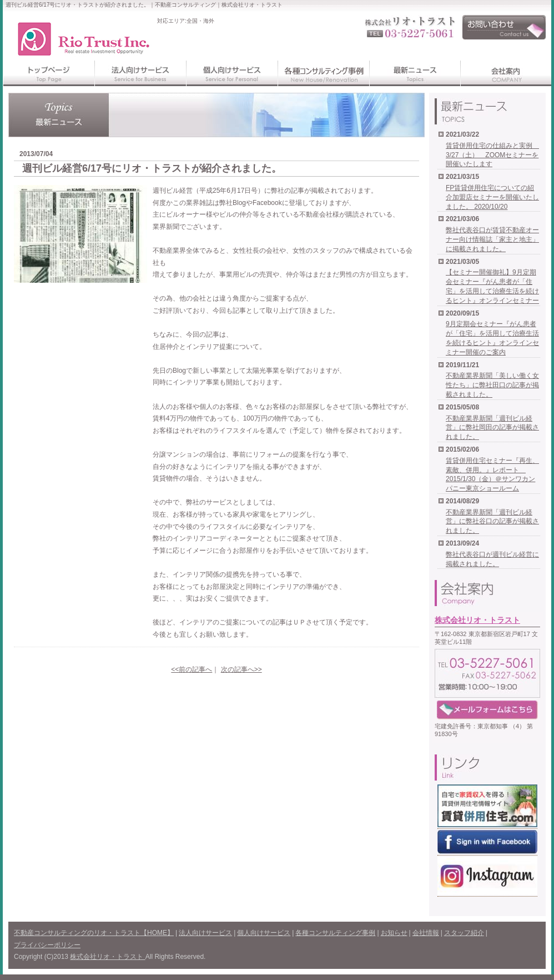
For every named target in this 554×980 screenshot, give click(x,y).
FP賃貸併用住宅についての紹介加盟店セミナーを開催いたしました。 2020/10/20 (492, 197)
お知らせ (394, 933)
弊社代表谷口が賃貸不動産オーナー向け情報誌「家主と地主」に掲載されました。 (492, 239)
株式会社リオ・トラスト (477, 620)
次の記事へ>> (241, 669)
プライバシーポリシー (47, 945)
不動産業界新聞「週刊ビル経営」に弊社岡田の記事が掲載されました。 (492, 428)
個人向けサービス (264, 933)
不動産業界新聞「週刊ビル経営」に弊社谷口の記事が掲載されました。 (492, 522)
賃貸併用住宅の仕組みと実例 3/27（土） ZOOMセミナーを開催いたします (492, 155)
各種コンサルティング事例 (335, 933)
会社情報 (426, 933)
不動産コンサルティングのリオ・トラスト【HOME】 (94, 933)
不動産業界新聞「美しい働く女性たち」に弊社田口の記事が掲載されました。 (492, 385)
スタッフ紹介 (464, 933)
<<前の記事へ (192, 669)
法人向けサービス (205, 933)
